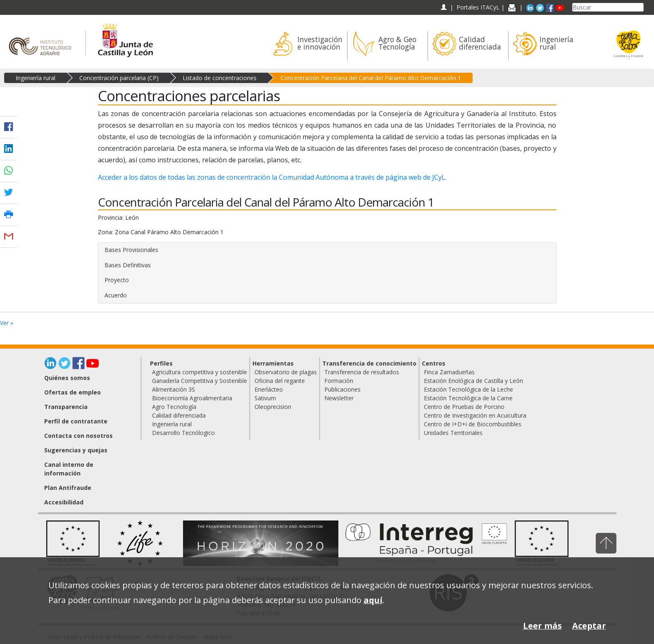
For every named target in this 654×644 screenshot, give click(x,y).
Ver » (7, 323)
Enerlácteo (269, 389)
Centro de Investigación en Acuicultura (475, 415)
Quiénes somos (67, 378)
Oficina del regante (280, 381)
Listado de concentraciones (220, 78)
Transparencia (66, 407)
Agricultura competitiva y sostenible (200, 372)
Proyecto (117, 280)
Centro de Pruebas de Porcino (464, 407)
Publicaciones (342, 389)
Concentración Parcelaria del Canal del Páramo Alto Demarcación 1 (371, 78)
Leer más (542, 626)
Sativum (265, 398)
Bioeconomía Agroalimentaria (192, 398)
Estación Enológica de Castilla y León (473, 381)
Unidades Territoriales (453, 433)
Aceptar (589, 626)
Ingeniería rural (36, 78)
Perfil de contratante (76, 421)
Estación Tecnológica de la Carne (468, 398)
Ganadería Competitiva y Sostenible (200, 381)
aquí (373, 600)
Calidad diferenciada (179, 415)
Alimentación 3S (174, 389)
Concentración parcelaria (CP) (119, 78)
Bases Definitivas (128, 265)
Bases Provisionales (131, 250)
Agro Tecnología (174, 407)
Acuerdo (116, 295)
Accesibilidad (64, 502)
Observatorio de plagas (286, 372)
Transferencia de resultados (362, 372)
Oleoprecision (273, 407)
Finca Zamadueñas (449, 372)
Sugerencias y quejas (76, 450)
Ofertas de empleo (73, 392)
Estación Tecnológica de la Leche (469, 389)
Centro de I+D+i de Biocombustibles (473, 424)
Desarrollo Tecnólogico (183, 433)
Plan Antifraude (68, 488)
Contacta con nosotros (78, 436)
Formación (339, 381)
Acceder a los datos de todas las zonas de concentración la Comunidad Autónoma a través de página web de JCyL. (272, 177)
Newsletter (339, 398)
